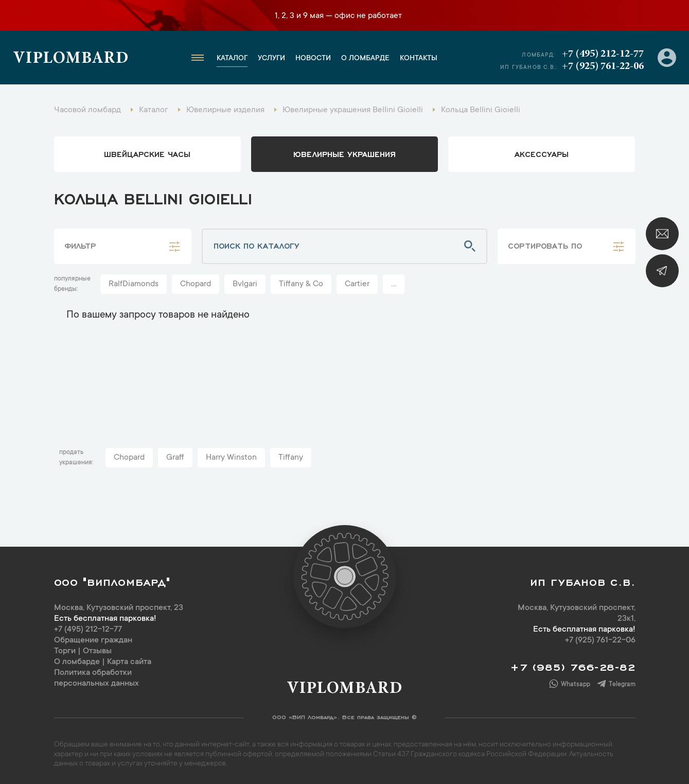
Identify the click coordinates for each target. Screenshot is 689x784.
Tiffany (291, 458)
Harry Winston (231, 458)
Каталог (232, 59)
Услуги (271, 59)
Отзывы (97, 651)
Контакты (419, 59)
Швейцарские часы (147, 153)
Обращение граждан (93, 640)
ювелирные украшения (344, 153)
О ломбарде (365, 59)
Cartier (357, 284)
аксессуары (542, 153)
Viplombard (71, 59)
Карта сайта (129, 662)
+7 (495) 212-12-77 (603, 54)
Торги (65, 651)
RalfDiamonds (134, 284)
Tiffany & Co (301, 284)
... (394, 284)
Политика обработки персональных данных (96, 678)
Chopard (196, 284)
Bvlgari (245, 284)
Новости (313, 59)
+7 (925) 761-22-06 (603, 66)
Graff (175, 458)
